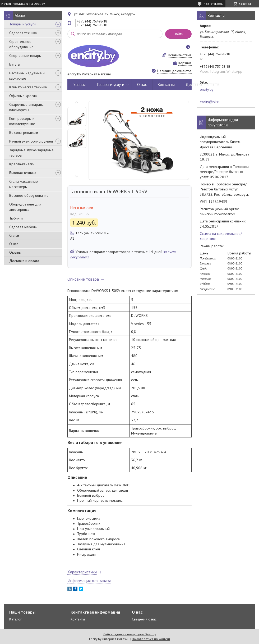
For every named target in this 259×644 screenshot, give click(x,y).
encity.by (207, 89)
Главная (79, 85)
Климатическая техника (28, 87)
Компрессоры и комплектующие (22, 121)
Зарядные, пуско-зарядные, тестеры (32, 153)
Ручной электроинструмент (31, 141)
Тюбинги (16, 218)
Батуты (15, 64)
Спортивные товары (25, 56)
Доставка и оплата (24, 261)
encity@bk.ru (210, 102)
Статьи (14, 235)
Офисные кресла (23, 96)
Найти (178, 34)
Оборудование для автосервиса (25, 207)
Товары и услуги (22, 24)
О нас (14, 244)
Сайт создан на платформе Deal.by (130, 634)
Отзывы (15, 252)
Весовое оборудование (29, 195)
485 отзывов (213, 4)
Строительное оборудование (21, 44)
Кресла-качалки (22, 164)
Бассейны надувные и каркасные (27, 76)
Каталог (15, 619)
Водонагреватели (24, 133)
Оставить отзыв (180, 55)
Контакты (166, 85)
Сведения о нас (144, 619)
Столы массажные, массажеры (24, 184)
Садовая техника (23, 33)
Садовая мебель (23, 227)
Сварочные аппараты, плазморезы (27, 107)
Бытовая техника (23, 173)
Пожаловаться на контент (151, 639)
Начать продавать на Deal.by (23, 4)
